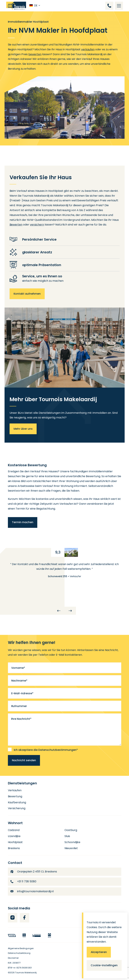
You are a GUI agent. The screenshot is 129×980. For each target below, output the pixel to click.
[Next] (70, 611)
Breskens (14, 848)
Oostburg (71, 830)
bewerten (35, 54)
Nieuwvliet (71, 848)
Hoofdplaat (15, 842)
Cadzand (14, 830)
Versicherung (17, 808)
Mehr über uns (23, 429)
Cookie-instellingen (104, 965)
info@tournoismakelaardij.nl (32, 891)
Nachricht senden (24, 760)
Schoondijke (72, 842)
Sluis (67, 836)
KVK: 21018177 (14, 963)
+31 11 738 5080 (23, 881)
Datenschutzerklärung (19, 953)
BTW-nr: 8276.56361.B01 (20, 968)
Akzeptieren (99, 952)
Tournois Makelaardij (26, 973)
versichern (37, 225)
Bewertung (15, 796)
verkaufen (88, 49)
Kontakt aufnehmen (27, 294)
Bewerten (16, 225)
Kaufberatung (17, 802)
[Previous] (59, 611)
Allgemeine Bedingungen (21, 948)
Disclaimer (13, 958)
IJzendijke (14, 836)
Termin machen (23, 522)
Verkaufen (15, 790)
